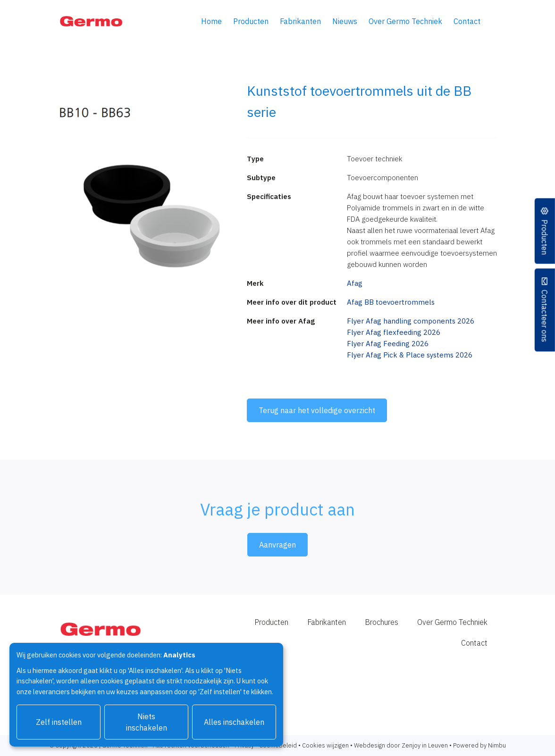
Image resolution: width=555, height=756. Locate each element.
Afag (355, 283)
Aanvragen (277, 545)
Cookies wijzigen (325, 745)
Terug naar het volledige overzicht (317, 410)
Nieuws (345, 21)
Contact (467, 21)
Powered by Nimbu (479, 745)
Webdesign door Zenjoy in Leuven (401, 745)
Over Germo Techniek (405, 21)
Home (211, 21)
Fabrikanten (300, 21)
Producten (251, 21)
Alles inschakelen (234, 722)
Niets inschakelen (147, 722)
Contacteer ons (545, 316)
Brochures (382, 622)
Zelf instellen (59, 722)
